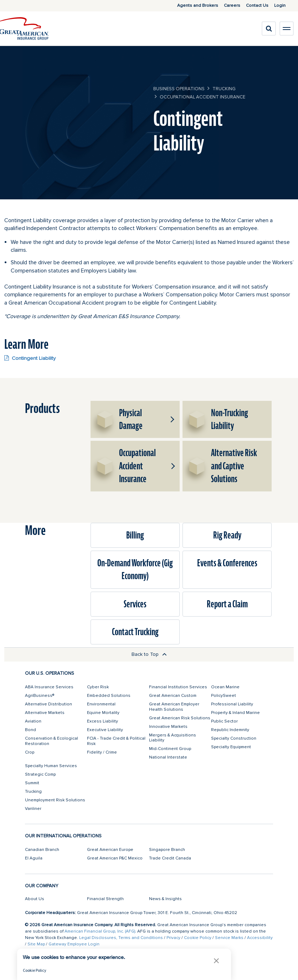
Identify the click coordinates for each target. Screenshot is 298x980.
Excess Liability (102, 721)
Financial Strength (105, 899)
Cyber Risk (98, 687)
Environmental (101, 704)
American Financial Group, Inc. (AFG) (100, 931)
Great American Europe (110, 850)
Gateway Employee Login (74, 944)
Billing (135, 535)
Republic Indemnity (230, 730)
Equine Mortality (103, 713)
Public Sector (224, 721)
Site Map (36, 944)
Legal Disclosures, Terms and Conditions (121, 938)
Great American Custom (173, 696)
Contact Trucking (135, 632)
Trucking (224, 89)
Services (135, 604)
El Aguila (34, 858)
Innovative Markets (168, 727)
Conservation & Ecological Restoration (52, 741)
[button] (171, 419)
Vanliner (33, 809)
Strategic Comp (40, 774)
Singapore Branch (167, 850)
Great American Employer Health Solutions (174, 707)
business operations (179, 89)
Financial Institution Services (178, 687)
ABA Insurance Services (49, 687)
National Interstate (168, 757)
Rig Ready (227, 535)
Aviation (33, 721)
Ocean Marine (225, 687)
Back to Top (149, 654)
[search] (269, 29)
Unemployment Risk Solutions (55, 800)
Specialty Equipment (231, 747)
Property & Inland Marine (235, 713)
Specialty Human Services (51, 766)
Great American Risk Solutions (180, 718)
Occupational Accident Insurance (202, 97)
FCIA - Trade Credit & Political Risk (116, 741)
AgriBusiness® (40, 696)
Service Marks (229, 938)
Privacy (173, 938)
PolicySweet (223, 696)
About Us (35, 899)
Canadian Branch (42, 850)
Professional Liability (232, 704)
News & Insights (165, 899)
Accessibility (260, 938)
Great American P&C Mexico (115, 858)
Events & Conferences (227, 563)
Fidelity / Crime (102, 752)
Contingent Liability (30, 358)
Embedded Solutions (109, 696)
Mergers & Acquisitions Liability (173, 738)
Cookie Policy (198, 938)
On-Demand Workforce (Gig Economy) (135, 570)
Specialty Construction (234, 738)
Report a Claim (227, 604)
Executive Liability (105, 730)
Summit (32, 783)
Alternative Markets (45, 713)
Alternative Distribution (48, 704)
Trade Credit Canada (170, 858)
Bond (30, 730)
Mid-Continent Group (170, 749)
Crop (30, 752)
